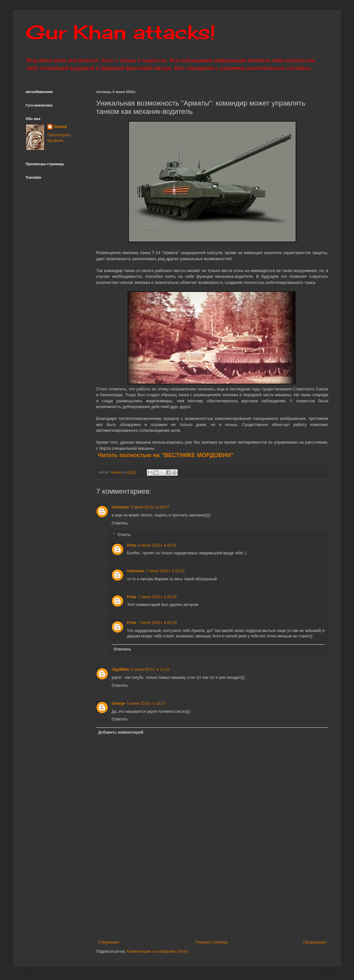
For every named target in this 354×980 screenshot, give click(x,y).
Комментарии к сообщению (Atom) (157, 951)
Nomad (60, 127)
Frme (132, 545)
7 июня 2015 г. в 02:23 (165, 571)
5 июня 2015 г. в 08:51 (157, 545)
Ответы (124, 535)
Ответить (120, 523)
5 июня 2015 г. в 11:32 (150, 669)
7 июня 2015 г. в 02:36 (157, 597)
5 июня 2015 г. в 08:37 (150, 507)
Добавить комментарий (121, 732)
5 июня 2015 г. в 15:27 (146, 703)
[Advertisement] (212, 908)
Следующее (109, 942)
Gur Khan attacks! (120, 32)
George (118, 703)
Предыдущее (315, 942)
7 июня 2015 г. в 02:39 (157, 623)
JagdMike (120, 669)
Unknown (120, 507)
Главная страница (211, 942)
